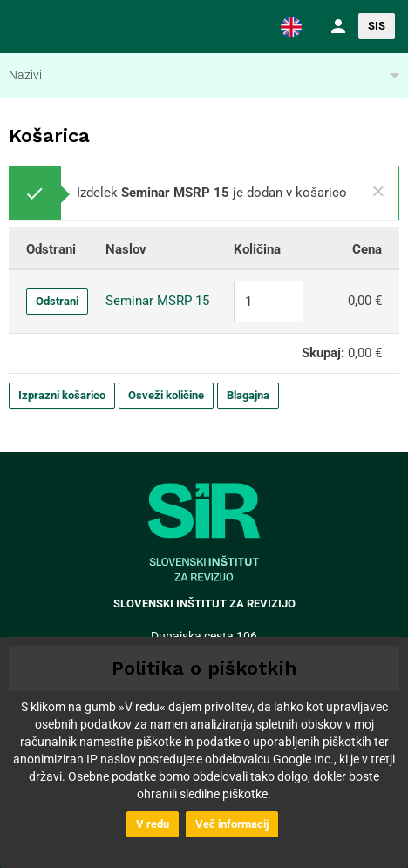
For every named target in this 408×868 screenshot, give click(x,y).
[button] (291, 26)
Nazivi (25, 75)
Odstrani (57, 301)
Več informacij (232, 824)
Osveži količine (166, 395)
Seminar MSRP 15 (157, 301)
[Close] (378, 192)
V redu (153, 824)
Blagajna (248, 395)
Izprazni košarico (62, 395)
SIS (377, 26)
